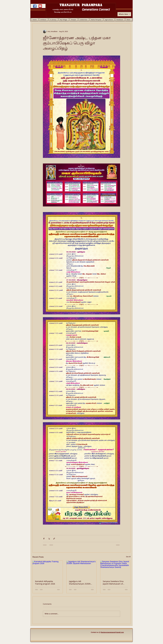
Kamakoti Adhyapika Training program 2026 (45, 583)
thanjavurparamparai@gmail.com (112, 632)
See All (128, 557)
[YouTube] (40, 6)
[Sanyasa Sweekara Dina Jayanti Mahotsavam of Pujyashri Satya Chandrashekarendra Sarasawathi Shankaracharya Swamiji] (115, 569)
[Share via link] (54, 539)
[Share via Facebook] (44, 539)
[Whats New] (124, 14)
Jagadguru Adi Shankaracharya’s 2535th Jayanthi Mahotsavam (80, 583)
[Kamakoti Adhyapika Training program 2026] (48, 569)
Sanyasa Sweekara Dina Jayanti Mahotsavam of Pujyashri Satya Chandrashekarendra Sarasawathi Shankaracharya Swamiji (113, 583)
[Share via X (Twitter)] (49, 539)
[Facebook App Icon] (35, 6)
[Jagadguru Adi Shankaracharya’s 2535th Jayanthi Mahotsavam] (82, 569)
